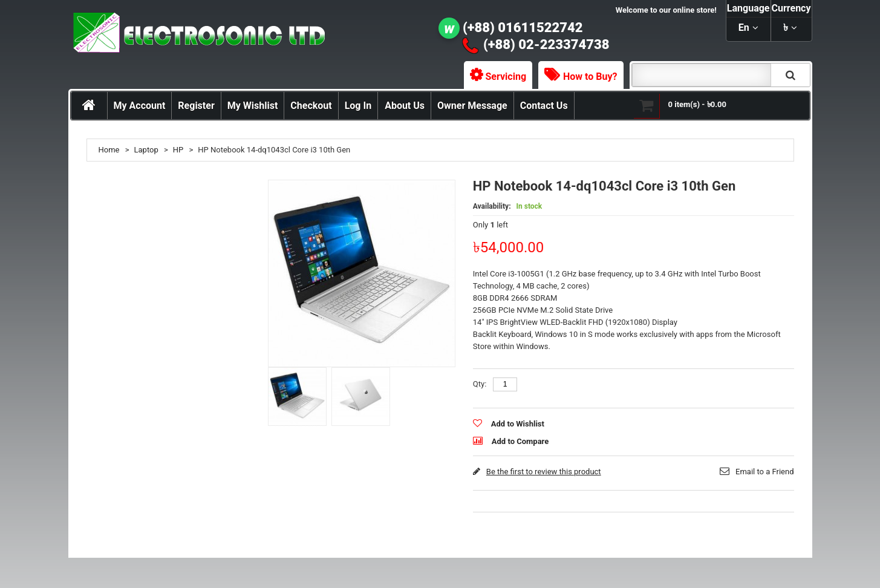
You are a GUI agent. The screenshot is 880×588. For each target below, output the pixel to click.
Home (109, 150)
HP (178, 150)
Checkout (311, 106)
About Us (405, 106)
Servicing (506, 77)
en (744, 28)
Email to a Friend (764, 472)
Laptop (146, 150)
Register (196, 106)
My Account (140, 106)
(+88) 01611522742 (523, 28)
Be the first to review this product (544, 472)
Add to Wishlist (518, 424)
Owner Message (472, 106)
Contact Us (544, 106)
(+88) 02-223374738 (546, 44)
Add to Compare (520, 441)
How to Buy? (590, 77)
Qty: (480, 384)
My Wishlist (253, 106)
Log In (358, 106)
